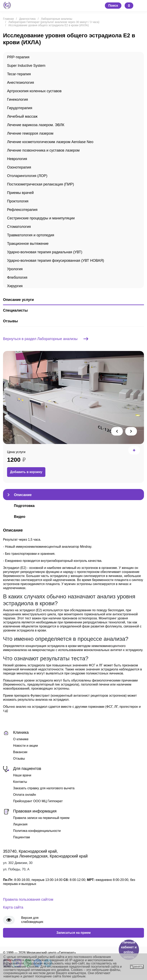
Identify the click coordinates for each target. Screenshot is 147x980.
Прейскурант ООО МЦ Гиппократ (38, 801)
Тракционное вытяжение (28, 244)
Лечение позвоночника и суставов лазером (43, 150)
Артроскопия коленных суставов (34, 91)
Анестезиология (21, 83)
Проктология (18, 201)
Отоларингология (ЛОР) (27, 176)
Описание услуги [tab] (18, 300)
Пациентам (21, 837)
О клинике (21, 739)
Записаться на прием (74, 933)
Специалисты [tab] (15, 310)
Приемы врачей (20, 193)
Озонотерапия (19, 167)
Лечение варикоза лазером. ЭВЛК (36, 125)
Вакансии (20, 752)
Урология (15, 269)
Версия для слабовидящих (32, 920)
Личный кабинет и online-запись (129, 950)
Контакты (20, 782)
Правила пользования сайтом (28, 899)
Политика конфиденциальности (37, 831)
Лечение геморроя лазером (30, 133)
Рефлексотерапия (22, 210)
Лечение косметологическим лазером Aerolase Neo (50, 142)
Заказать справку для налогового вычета (44, 788)
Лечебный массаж (22, 116)
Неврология (17, 159)
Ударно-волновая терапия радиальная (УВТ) (45, 252)
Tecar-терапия (19, 74)
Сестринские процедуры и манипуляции (41, 218)
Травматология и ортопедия (31, 235)
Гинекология (18, 99)
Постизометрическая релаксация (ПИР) (41, 184)
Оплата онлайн (24, 795)
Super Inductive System (26, 66)
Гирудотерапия (20, 108)
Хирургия (15, 286)
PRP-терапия (18, 57)
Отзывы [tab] (10, 321)
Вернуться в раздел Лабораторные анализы (46, 339)
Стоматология (19, 227)
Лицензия (20, 824)
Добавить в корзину (26, 472)
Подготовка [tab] (24, 506)
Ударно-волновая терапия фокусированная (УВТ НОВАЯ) (56, 261)
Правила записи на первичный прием (41, 818)
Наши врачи (22, 775)
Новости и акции (26, 746)
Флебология (17, 277)
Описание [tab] (23, 495)
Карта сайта (13, 907)
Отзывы (19, 759)
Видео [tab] (20, 517)
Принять (137, 967)
